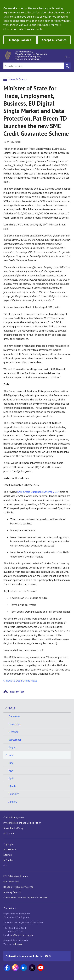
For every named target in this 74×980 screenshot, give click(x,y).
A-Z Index (8, 860)
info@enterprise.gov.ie (22, 935)
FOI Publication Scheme (16, 876)
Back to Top (17, 692)
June (11, 763)
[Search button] (67, 66)
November (15, 724)
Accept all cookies (54, 40)
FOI (5, 865)
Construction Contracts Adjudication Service (25, 898)
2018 (12, 708)
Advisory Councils (12, 892)
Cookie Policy (36, 25)
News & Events (18, 79)
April (11, 778)
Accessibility (10, 849)
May (11, 771)
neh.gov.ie (18, 944)
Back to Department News (22, 680)
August (13, 747)
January (13, 802)
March (12, 786)
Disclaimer (9, 833)
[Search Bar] (34, 66)
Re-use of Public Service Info (18, 887)
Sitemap (8, 855)
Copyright (8, 844)
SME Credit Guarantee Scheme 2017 (38, 492)
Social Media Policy (13, 828)
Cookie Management (14, 817)
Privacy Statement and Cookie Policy (22, 823)
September (15, 740)
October (13, 732)
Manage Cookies (20, 40)
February (14, 794)
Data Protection (11, 881)
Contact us (10, 908)
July (11, 755)
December (14, 716)
